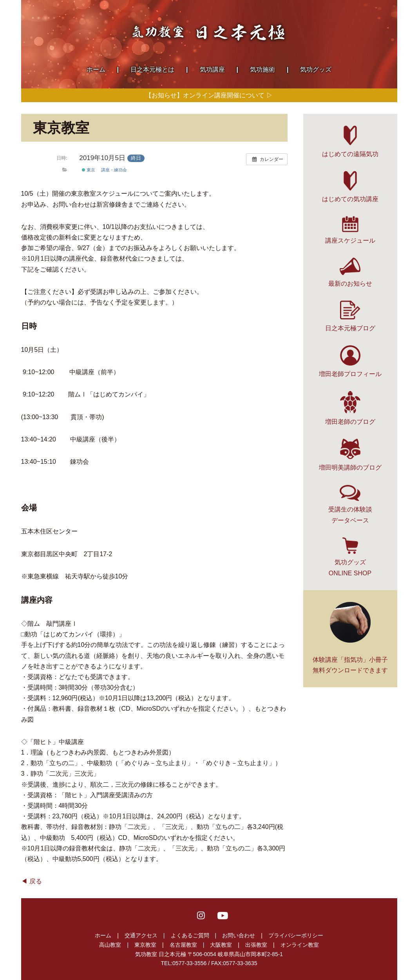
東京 (89, 170)
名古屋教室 (183, 945)
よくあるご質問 (190, 935)
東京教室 (145, 945)
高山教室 (110, 945)
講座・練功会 (114, 170)
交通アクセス (141, 935)
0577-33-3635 (240, 963)
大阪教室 (221, 945)
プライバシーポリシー (296, 935)
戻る (36, 881)
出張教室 (256, 945)
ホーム (103, 935)
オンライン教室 (300, 945)
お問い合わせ (239, 935)
